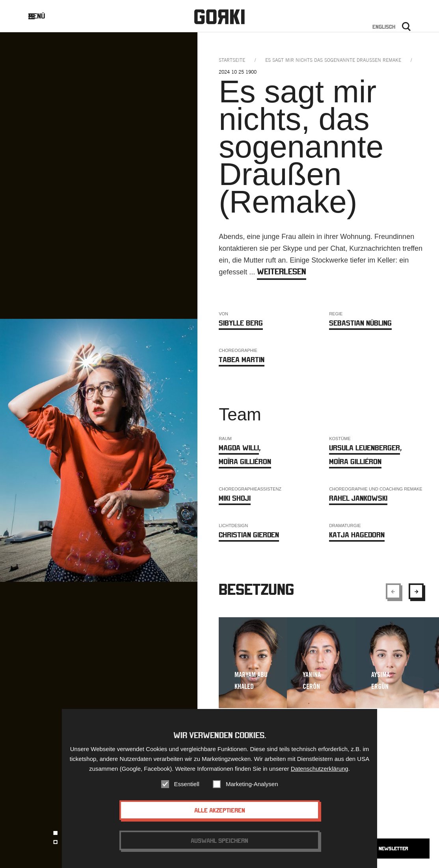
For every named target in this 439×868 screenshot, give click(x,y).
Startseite (232, 60)
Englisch (384, 27)
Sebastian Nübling (360, 323)
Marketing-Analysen (252, 784)
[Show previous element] (393, 591)
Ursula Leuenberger (365, 448)
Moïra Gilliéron (245, 462)
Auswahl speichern (219, 840)
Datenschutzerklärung (320, 769)
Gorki (219, 17)
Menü (43, 16)
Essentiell (187, 784)
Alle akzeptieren (220, 810)
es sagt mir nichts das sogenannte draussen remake (333, 60)
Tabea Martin (242, 360)
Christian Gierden (249, 535)
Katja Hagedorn (357, 535)
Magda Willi (239, 448)
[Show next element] (416, 591)
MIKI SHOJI (235, 498)
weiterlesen (282, 271)
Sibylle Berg (241, 323)
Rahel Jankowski (358, 498)
